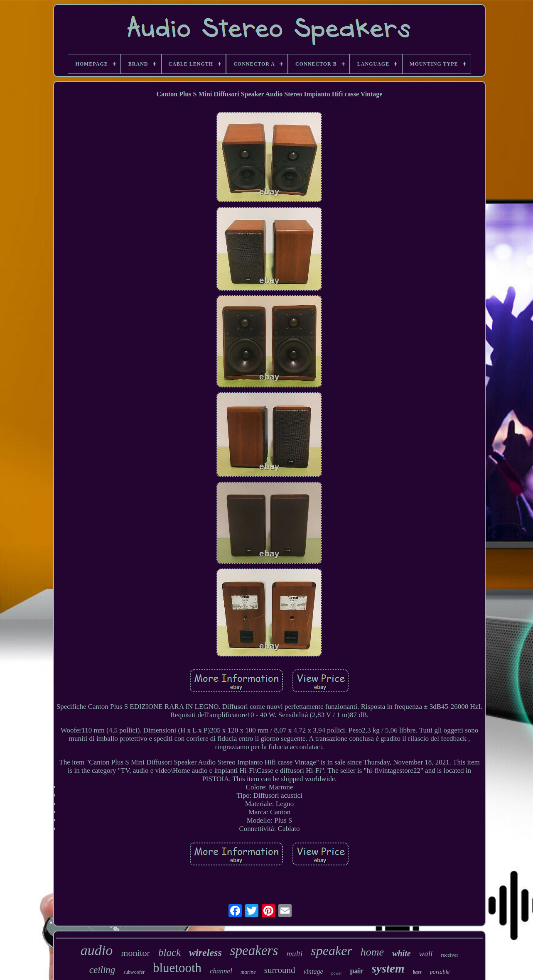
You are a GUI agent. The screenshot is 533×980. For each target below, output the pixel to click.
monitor (135, 953)
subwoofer (134, 972)
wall (426, 954)
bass (417, 972)
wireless (205, 953)
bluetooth (177, 968)
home (372, 952)
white (401, 953)
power (337, 973)
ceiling (102, 970)
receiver (449, 955)
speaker (332, 951)
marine (248, 972)
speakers (254, 951)
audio (97, 950)
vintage (313, 971)
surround (280, 970)
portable (440, 972)
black (169, 952)
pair (357, 971)
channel (221, 971)
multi (294, 954)
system (388, 968)
